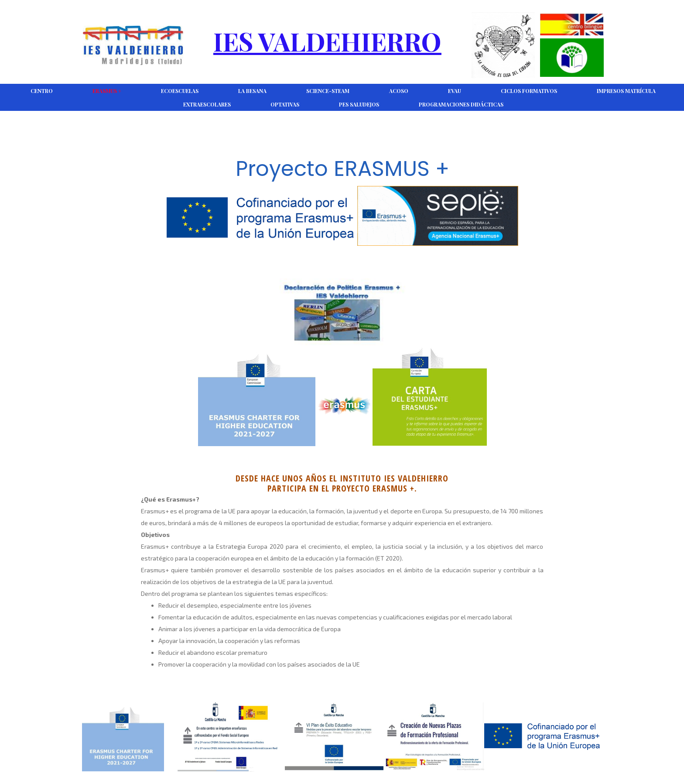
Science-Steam (328, 91)
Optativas (285, 104)
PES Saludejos (359, 104)
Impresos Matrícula (626, 91)
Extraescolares (207, 104)
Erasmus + (107, 91)
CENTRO (42, 91)
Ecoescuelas (180, 91)
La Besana (252, 91)
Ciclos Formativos (529, 91)
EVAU (455, 91)
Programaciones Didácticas (461, 104)
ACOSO (399, 91)
